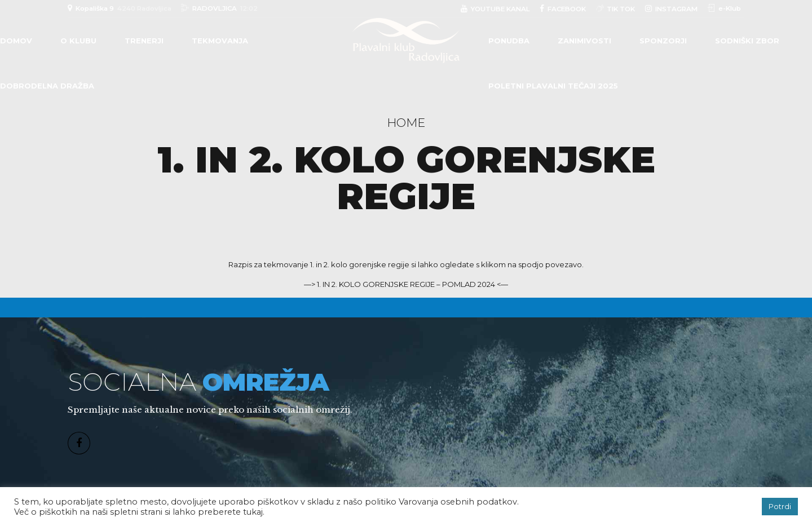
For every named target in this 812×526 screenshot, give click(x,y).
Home (406, 123)
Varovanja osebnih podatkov (458, 502)
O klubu (78, 41)
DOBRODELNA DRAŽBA (47, 86)
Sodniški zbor (747, 41)
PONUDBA (509, 41)
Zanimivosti (584, 41)
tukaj (253, 512)
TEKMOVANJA (220, 41)
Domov (16, 41)
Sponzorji (663, 41)
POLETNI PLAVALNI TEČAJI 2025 (553, 86)
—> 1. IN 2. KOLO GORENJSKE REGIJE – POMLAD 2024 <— (406, 284)
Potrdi (780, 506)
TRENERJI (144, 41)
